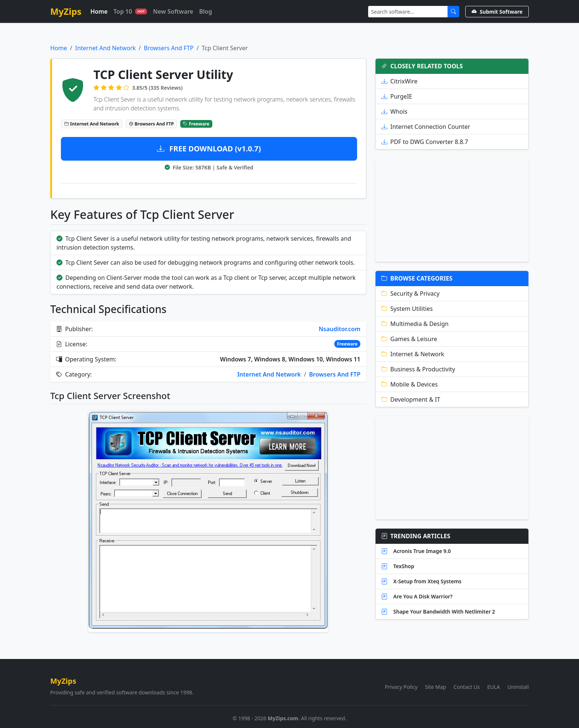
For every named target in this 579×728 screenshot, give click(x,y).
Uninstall (518, 687)
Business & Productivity (418, 369)
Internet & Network (413, 354)
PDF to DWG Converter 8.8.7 (425, 142)
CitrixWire (400, 81)
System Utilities (407, 309)
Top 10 (130, 11)
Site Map (436, 687)
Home (99, 11)
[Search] (408, 12)
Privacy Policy (401, 687)
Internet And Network (105, 48)
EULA (494, 687)
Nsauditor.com (340, 329)
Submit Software (497, 12)
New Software (173, 11)
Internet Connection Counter (426, 127)
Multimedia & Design (415, 324)
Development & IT (411, 399)
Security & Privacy (410, 293)
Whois (394, 111)
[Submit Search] (453, 12)
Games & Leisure (409, 339)
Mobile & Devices (410, 384)
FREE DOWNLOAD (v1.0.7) (209, 149)
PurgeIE (397, 96)
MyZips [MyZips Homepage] (66, 11)
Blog (205, 11)
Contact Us (467, 687)
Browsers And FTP (169, 48)
